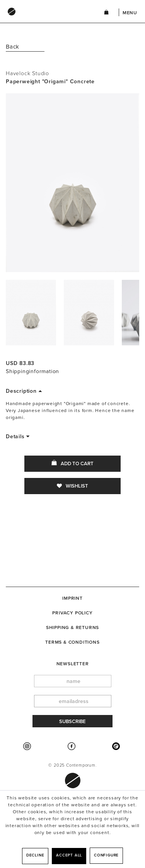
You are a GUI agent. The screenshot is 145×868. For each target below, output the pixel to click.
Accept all (69, 855)
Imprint (72, 598)
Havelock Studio (27, 73)
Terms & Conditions (72, 642)
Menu (130, 13)
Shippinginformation (32, 371)
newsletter (73, 664)
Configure (106, 855)
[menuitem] (47, 19)
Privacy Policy (72, 613)
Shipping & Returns (72, 627)
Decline (35, 855)
